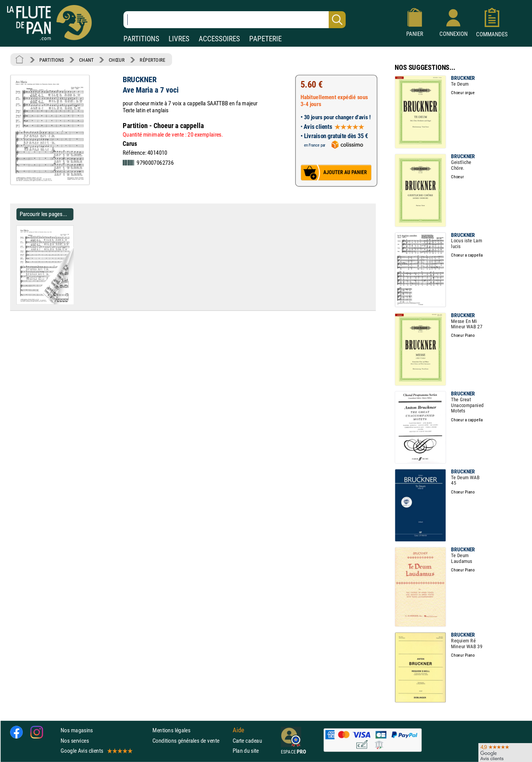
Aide (238, 730)
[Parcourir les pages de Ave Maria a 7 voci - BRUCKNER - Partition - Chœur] (70, 303)
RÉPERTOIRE (152, 60)
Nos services (75, 741)
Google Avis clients (96, 751)
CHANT (86, 60)
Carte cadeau (247, 741)
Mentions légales (171, 731)
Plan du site (246, 751)
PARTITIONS (141, 39)
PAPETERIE (265, 39)
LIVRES (179, 39)
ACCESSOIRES (219, 39)
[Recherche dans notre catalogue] (235, 20)
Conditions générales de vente (191, 741)
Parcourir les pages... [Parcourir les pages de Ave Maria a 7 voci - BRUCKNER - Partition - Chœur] (43, 214)
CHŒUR (117, 60)
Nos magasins (77, 731)
